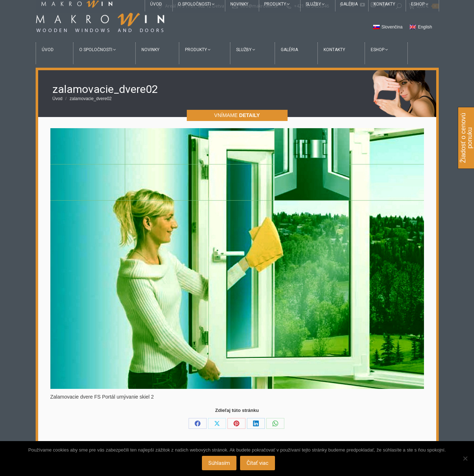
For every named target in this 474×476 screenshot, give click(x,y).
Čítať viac (258, 463)
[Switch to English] (421, 27)
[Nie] (465, 459)
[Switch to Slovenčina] (388, 27)
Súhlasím (220, 463)
